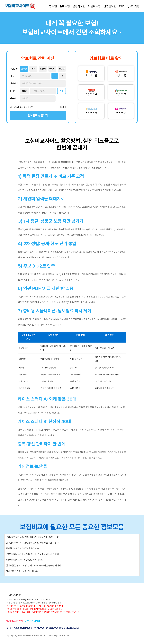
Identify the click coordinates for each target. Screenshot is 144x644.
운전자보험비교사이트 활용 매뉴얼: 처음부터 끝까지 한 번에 (32, 554)
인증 (61, 91)
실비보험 (65, 6)
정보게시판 (133, 6)
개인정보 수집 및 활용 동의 (23, 107)
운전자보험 (79, 6)
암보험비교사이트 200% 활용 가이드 (22, 548)
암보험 (53, 6)
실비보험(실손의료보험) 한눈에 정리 (22, 571)
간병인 (62, 69)
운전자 (43, 69)
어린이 (52, 69)
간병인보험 (110, 6)
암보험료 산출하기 (38, 115)
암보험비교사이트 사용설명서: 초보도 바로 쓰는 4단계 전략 (32, 543)
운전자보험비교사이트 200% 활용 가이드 (24, 560)
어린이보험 (94, 6)
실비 (33, 69)
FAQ (122, 6)
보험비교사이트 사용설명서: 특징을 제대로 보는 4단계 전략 (32, 537)
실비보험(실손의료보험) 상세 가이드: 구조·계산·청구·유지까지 (33, 566)
